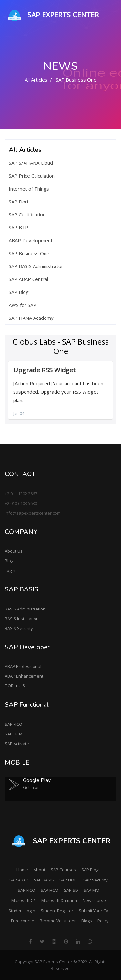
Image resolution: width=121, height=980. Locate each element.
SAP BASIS (44, 880)
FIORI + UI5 (15, 686)
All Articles (36, 80)
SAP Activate (17, 744)
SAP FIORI (69, 880)
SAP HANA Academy (31, 318)
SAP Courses (63, 870)
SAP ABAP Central (28, 279)
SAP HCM (14, 734)
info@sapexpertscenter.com (33, 513)
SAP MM (91, 890)
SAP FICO (14, 724)
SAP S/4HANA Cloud (31, 163)
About (39, 870)
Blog (9, 561)
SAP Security (96, 880)
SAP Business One (29, 253)
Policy (103, 921)
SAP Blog (19, 292)
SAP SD (71, 890)
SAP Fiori (18, 202)
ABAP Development (31, 240)
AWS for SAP (23, 305)
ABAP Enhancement (24, 676)
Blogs (87, 921)
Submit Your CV (94, 911)
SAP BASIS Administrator (36, 266)
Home (22, 870)
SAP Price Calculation (32, 176)
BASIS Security (19, 628)
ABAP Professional (23, 666)
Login (10, 570)
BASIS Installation (22, 619)
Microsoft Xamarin (59, 900)
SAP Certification (27, 214)
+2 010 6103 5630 (21, 503)
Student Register (57, 911)
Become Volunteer (58, 921)
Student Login (22, 911)
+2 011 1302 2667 (21, 494)
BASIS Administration (25, 609)
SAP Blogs (91, 870)
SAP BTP (19, 227)
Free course (23, 921)
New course (94, 900)
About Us (14, 551)
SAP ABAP (19, 880)
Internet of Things (29, 189)
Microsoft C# (24, 900)
